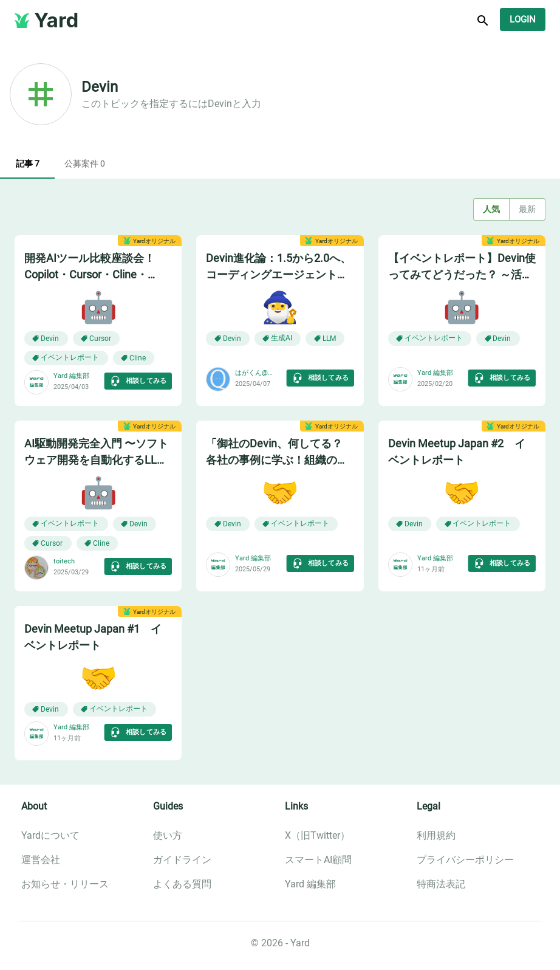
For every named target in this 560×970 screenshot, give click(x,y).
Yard (56, 20)
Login (523, 19)
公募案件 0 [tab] (85, 164)
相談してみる (138, 381)
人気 (491, 209)
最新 (527, 209)
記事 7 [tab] (27, 164)
